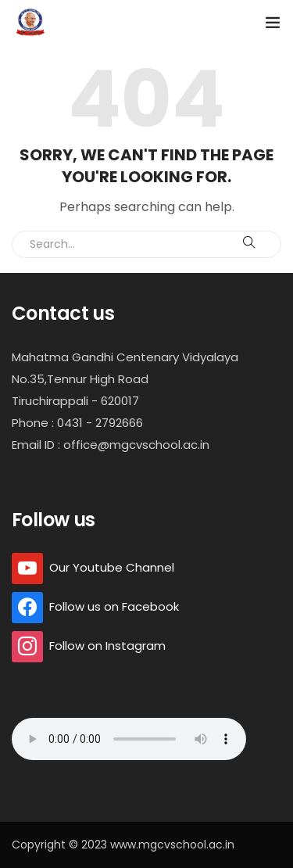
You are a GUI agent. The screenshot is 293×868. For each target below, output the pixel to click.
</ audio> (129, 739)
